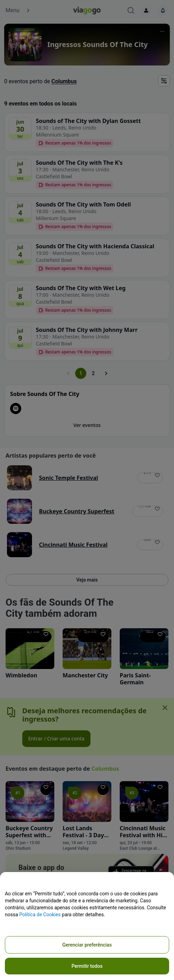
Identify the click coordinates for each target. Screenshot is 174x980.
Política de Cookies (40, 915)
